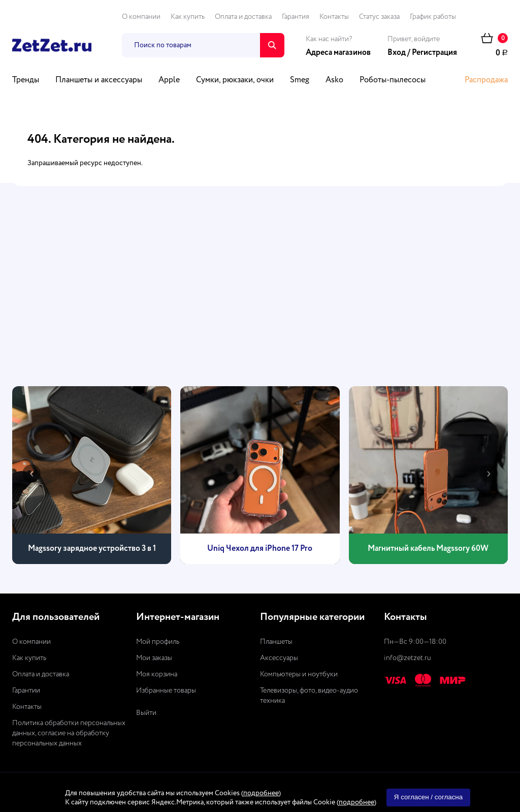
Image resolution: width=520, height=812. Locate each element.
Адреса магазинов (338, 53)
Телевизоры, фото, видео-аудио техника (309, 696)
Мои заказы (154, 658)
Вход (397, 53)
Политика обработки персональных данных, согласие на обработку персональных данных (69, 733)
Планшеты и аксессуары (99, 80)
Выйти (146, 713)
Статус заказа (379, 17)
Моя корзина (157, 674)
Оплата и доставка (243, 17)
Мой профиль (158, 642)
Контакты (334, 17)
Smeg (300, 80)
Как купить (188, 17)
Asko (334, 80)
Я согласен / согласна (428, 797)
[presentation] (31, 474)
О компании (141, 17)
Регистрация (434, 53)
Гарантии (26, 691)
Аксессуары (279, 658)
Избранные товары (166, 691)
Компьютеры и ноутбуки (299, 674)
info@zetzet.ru (408, 658)
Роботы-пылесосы (393, 80)
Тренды (26, 80)
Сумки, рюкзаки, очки (235, 80)
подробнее (261, 793)
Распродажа (486, 80)
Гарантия (296, 17)
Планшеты (276, 642)
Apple (169, 80)
